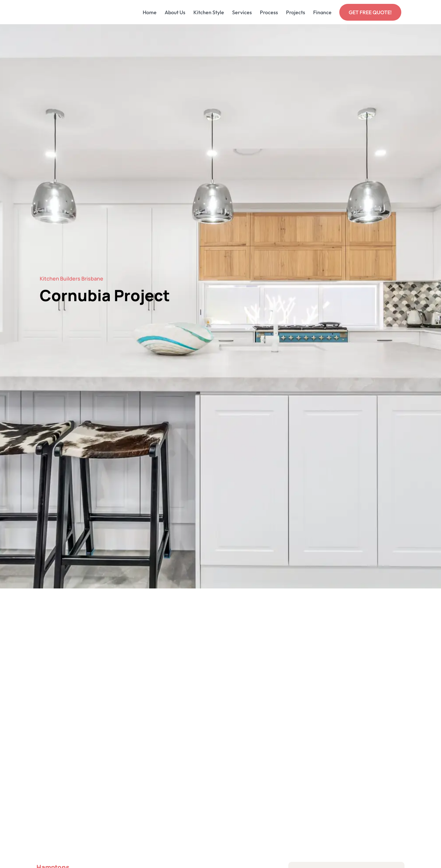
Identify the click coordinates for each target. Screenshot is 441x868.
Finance (322, 12)
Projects (296, 12)
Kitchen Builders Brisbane (72, 279)
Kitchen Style (209, 12)
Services (242, 12)
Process (269, 12)
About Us (175, 12)
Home (150, 12)
